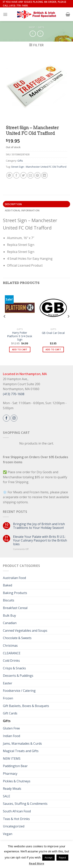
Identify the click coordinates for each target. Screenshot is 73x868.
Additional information (22, 210)
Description (13, 204)
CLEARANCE (12, 653)
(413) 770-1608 (14, 394)
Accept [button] (48, 857)
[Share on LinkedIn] (44, 175)
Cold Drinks (11, 661)
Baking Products (15, 593)
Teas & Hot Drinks (16, 819)
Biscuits (9, 600)
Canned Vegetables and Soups (25, 631)
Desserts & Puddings (18, 676)
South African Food (17, 811)
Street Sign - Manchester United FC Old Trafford (39, 167)
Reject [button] (62, 857)
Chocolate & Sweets (17, 638)
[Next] (68, 324)
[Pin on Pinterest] (37, 175)
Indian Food (11, 736)
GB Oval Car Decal (53, 333)
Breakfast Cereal (15, 608)
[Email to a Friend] (30, 175)
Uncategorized (14, 826)
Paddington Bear (15, 766)
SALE (7, 796)
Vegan (8, 834)
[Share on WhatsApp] (9, 175)
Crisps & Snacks (14, 668)
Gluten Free (11, 728)
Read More (37, 863)
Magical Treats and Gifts (21, 751)
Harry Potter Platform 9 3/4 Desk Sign (20, 336)
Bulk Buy (9, 615)
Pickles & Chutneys (17, 781)
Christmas (10, 646)
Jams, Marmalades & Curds (22, 743)
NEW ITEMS (12, 759)
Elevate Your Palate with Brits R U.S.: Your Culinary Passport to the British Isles (40, 541)
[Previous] (5, 324)
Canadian (10, 623)
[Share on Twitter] (23, 175)
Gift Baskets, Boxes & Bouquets (26, 706)
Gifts (41, 27)
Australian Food (14, 578)
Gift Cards (10, 713)
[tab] (36, 204)
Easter (8, 683)
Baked (7, 585)
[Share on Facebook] (16, 175)
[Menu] (5, 14)
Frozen (8, 698)
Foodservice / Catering (19, 691)
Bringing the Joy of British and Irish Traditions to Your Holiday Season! (39, 526)
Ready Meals (12, 789)
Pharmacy (10, 774)
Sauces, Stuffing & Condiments (25, 804)
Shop (32, 27)
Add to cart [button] (20, 349)
